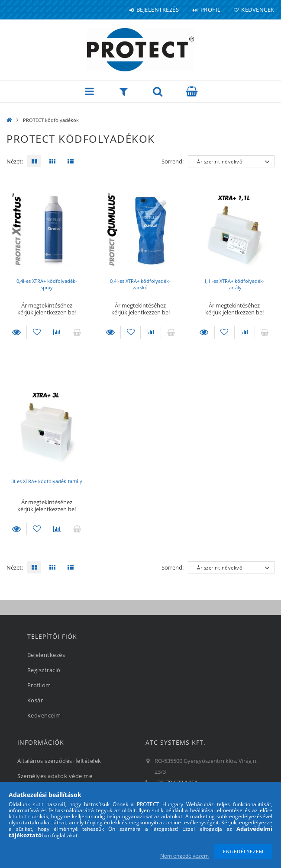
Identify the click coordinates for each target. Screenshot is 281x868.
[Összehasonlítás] (57, 332)
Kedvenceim (44, 715)
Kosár (35, 700)
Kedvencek (258, 10)
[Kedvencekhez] (37, 332)
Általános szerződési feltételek (59, 761)
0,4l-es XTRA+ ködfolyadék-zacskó (140, 284)
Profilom (39, 685)
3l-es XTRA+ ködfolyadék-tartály (47, 481)
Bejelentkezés (158, 10)
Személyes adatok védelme (55, 776)
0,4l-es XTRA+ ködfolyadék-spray (47, 284)
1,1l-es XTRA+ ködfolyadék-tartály (234, 284)
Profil (211, 10)
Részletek (16, 332)
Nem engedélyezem (184, 856)
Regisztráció (44, 670)
